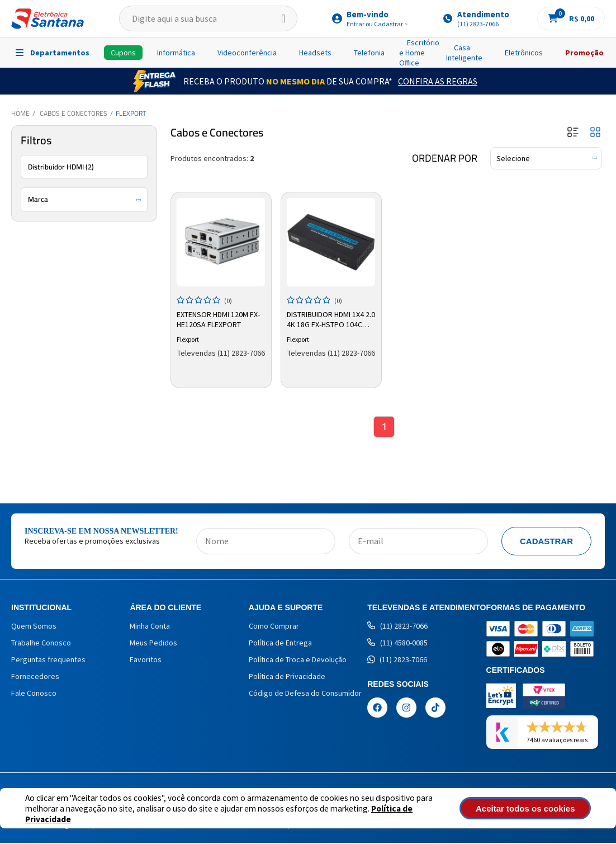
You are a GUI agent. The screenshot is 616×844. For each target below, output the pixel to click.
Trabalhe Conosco (41, 644)
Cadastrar (546, 542)
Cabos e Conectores (74, 113)
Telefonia (369, 53)
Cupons (123, 53)
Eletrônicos (524, 53)
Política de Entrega (280, 644)
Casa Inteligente (464, 53)
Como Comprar (274, 627)
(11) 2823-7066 (397, 627)
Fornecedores (35, 677)
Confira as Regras (438, 81)
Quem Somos (34, 627)
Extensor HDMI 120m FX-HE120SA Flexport (219, 319)
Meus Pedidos (153, 644)
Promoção (584, 53)
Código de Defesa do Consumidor (305, 694)
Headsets (315, 53)
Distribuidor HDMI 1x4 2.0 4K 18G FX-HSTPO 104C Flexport (331, 319)
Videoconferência (247, 53)
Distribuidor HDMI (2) (61, 167)
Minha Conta (150, 627)
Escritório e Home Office (419, 53)
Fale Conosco (34, 694)
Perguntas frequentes (48, 661)
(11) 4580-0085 (397, 644)
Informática (176, 53)
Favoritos (146, 661)
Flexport (131, 113)
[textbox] (208, 18)
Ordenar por (445, 158)
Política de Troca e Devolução (298, 661)
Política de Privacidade (287, 677)
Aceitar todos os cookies (536, 808)
